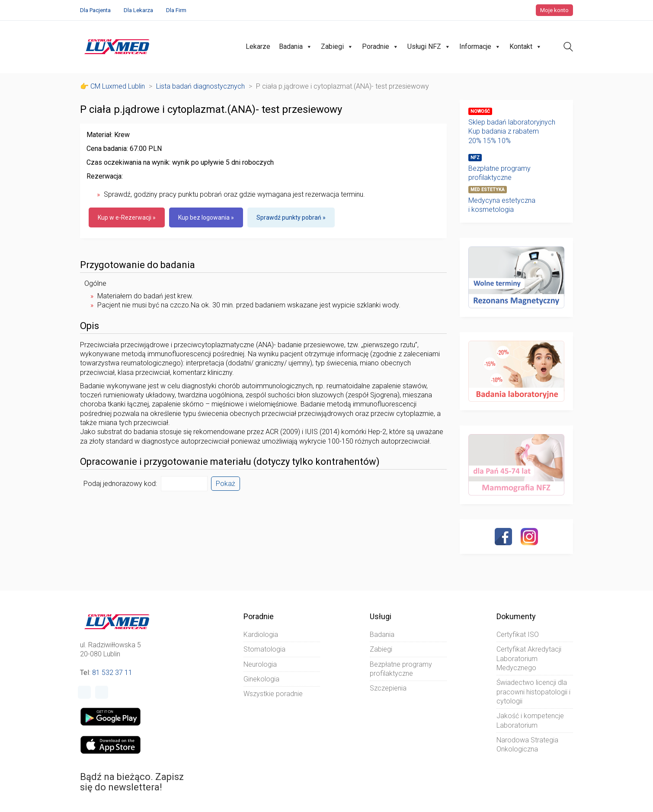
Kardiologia (261, 635)
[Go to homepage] (117, 47)
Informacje (480, 47)
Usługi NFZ (429, 47)
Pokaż (226, 484)
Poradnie (380, 47)
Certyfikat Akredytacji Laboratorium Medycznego (529, 659)
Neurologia (260, 664)
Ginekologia (261, 679)
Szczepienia (388, 688)
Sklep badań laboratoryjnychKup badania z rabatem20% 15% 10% (512, 131)
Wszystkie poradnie (273, 694)
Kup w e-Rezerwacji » (127, 217)
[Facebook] (503, 537)
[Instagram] (529, 537)
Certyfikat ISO (518, 635)
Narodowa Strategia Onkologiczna (527, 745)
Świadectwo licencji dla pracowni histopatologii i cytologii (533, 692)
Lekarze (258, 46)
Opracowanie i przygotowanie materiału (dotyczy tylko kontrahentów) (230, 462)
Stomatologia (264, 649)
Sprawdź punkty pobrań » (291, 217)
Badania (296, 47)
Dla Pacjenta (95, 10)
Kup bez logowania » (206, 217)
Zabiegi (337, 47)
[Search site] (568, 48)
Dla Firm (176, 10)
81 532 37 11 (112, 673)
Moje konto (554, 10)
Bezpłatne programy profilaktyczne (499, 173)
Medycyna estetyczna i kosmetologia (502, 205)
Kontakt (526, 47)
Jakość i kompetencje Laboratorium (530, 720)
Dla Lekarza (138, 10)
